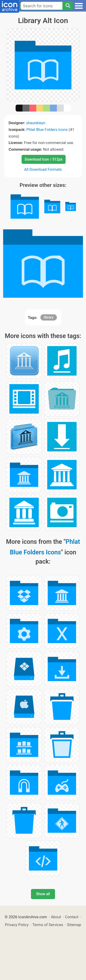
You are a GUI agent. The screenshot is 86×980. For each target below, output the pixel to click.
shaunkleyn (36, 123)
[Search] (68, 6)
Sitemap (74, 925)
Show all (43, 894)
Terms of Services (48, 925)
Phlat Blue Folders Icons (47, 129)
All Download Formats (43, 169)
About (56, 917)
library (49, 317)
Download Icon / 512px (44, 159)
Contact (72, 917)
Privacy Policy (17, 925)
